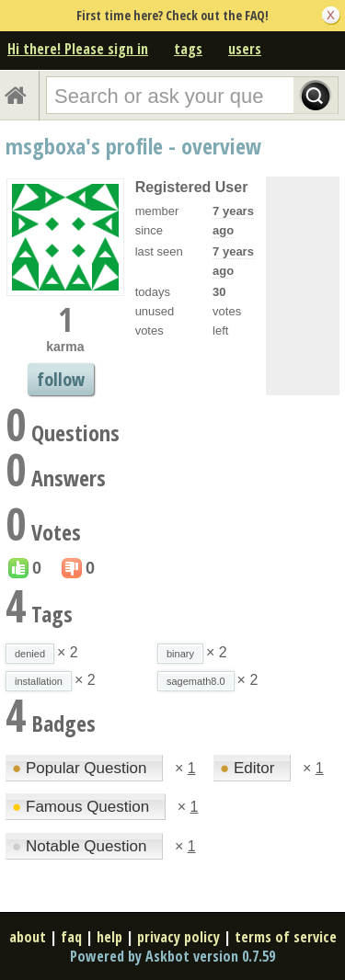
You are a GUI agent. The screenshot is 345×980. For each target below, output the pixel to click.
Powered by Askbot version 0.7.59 (172, 956)
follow (61, 379)
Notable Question (81, 846)
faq (71, 937)
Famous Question (83, 807)
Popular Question (81, 768)
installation (39, 681)
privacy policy (178, 937)
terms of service (286, 937)
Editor (249, 768)
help (109, 937)
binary (180, 654)
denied (30, 654)
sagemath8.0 (196, 681)
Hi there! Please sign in (78, 49)
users (245, 49)
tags (188, 49)
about (28, 937)
